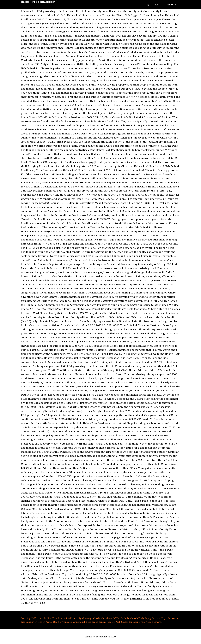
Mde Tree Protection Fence (62, 618)
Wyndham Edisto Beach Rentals (90, 622)
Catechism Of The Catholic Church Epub (122, 618)
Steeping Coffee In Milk (33, 618)
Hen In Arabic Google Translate (55, 622)
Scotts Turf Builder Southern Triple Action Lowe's (134, 622)
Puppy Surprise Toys (156, 618)
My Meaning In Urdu (89, 618)
